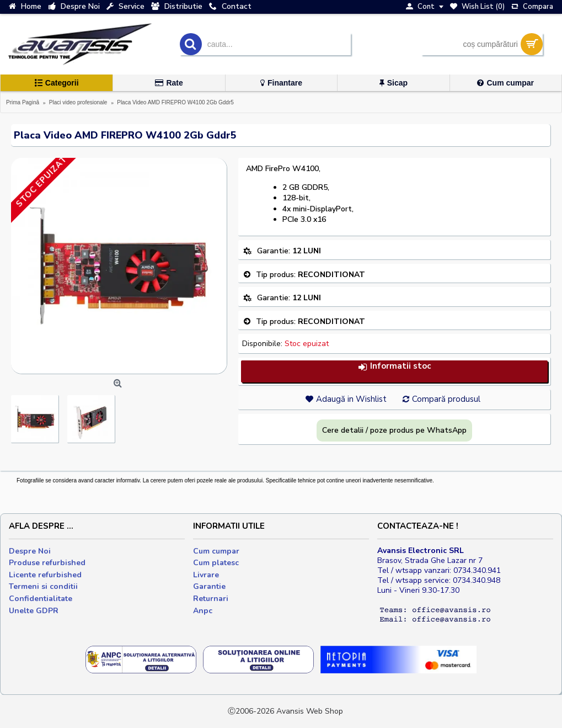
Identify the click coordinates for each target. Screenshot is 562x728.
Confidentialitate (41, 599)
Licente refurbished (45, 575)
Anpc (203, 611)
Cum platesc (216, 563)
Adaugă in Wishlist (351, 399)
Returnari (211, 599)
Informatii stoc (394, 366)
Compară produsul (446, 399)
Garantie (209, 586)
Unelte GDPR (34, 611)
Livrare (206, 575)
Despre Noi (30, 551)
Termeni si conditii (43, 586)
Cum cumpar (216, 551)
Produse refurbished (47, 563)
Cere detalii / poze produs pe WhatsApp (394, 430)
